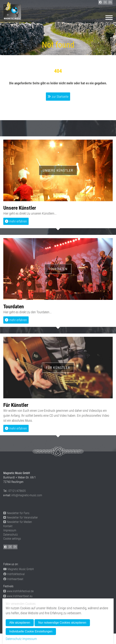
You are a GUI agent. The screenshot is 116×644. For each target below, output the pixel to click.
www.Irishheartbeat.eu (18, 596)
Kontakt (8, 526)
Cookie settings (12, 539)
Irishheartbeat (13, 579)
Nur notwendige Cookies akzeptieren (62, 623)
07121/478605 (17, 491)
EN (15, 547)
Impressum (10, 530)
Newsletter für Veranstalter (21, 517)
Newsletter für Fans (16, 513)
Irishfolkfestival (14, 574)
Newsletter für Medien (18, 522)
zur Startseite (60, 97)
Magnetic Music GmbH (19, 569)
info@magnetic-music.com (27, 495)
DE (10, 547)
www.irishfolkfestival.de (18, 591)
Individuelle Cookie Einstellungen (31, 631)
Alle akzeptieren (20, 623)
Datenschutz (11, 535)
